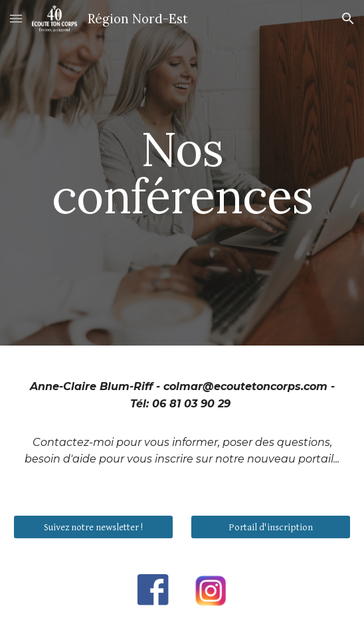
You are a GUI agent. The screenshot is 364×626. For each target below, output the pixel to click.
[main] (182, 172)
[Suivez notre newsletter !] (93, 527)
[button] (16, 18)
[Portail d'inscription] (270, 527)
